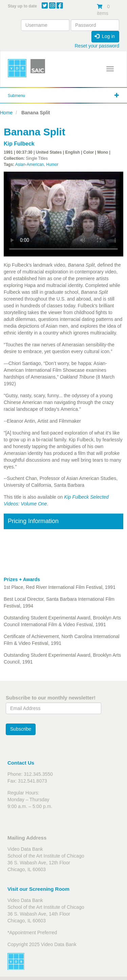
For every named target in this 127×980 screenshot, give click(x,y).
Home (6, 113)
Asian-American (30, 165)
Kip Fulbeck (19, 144)
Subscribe (21, 729)
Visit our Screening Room (38, 889)
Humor (52, 165)
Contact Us (21, 763)
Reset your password (97, 46)
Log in (105, 36)
